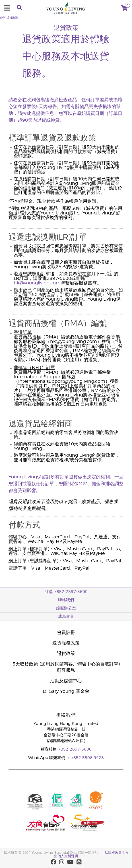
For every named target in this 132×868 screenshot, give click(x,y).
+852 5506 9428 (88, 758)
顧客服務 (66, 670)
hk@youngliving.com (37, 283)
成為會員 (66, 617)
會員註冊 (66, 633)
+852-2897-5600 (75, 749)
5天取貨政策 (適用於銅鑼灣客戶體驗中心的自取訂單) (66, 664)
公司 (3, 18)
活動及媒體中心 (66, 681)
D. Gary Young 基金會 (66, 691)
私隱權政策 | (115, 853)
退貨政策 (12, 18)
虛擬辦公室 (66, 608)
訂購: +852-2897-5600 (66, 592)
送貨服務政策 (66, 643)
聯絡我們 (66, 600)
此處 (31, 113)
